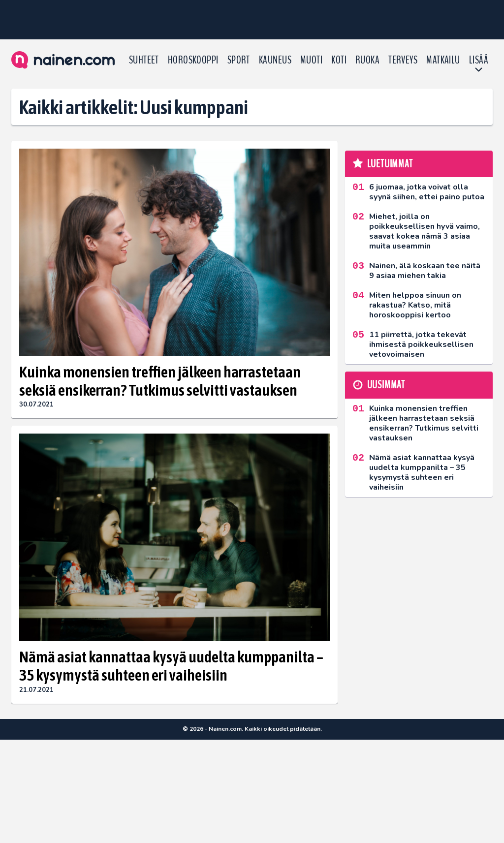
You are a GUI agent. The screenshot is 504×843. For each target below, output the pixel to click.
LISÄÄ (479, 60)
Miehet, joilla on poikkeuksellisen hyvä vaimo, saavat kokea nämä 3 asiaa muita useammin (425, 231)
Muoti (311, 60)
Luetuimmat (390, 164)
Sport (239, 60)
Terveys (403, 60)
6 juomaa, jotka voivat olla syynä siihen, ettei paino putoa (427, 192)
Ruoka (367, 60)
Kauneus (275, 60)
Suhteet (144, 60)
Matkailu (443, 60)
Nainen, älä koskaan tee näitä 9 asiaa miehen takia (425, 271)
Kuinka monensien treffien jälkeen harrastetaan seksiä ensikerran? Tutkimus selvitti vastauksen (160, 381)
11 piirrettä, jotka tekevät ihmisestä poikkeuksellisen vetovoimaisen (421, 344)
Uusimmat (386, 385)
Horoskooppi (193, 60)
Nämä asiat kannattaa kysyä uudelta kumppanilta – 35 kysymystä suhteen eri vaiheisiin (171, 666)
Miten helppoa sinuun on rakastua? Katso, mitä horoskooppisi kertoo (415, 305)
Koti (339, 60)
